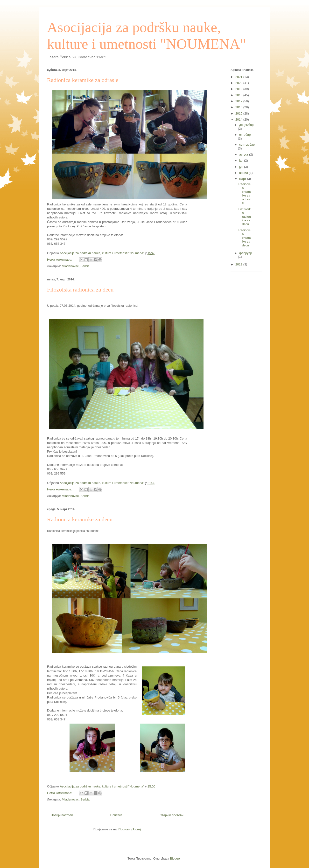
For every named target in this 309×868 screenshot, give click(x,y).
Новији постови (62, 815)
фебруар (246, 253)
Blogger (175, 858)
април (244, 173)
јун (242, 167)
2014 (239, 119)
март (243, 179)
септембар (247, 145)
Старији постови (172, 815)
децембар (246, 125)
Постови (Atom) (130, 829)
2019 (239, 89)
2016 (239, 107)
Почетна (116, 815)
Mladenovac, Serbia (76, 266)
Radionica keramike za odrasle (83, 80)
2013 (239, 264)
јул (242, 160)
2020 (239, 83)
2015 (239, 113)
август (244, 154)
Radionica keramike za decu (80, 519)
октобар (245, 135)
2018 (239, 95)
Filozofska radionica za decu (80, 290)
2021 (239, 77)
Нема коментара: (60, 260)
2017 (239, 101)
